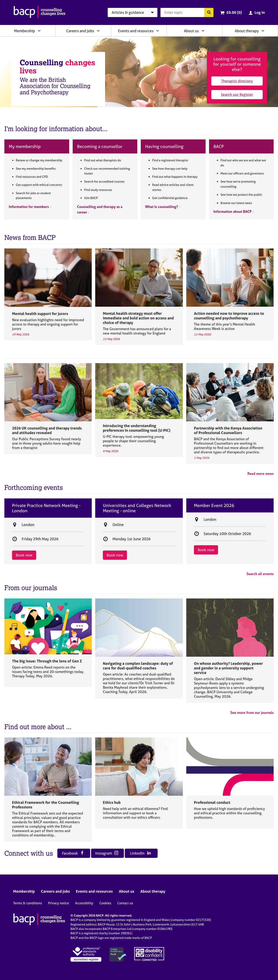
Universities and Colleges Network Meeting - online (137, 508)
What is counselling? (162, 207)
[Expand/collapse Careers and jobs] (98, 31)
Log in (260, 12)
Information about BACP (232, 211)
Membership (25, 31)
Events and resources (136, 31)
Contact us (125, 903)
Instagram (107, 853)
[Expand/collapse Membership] (39, 31)
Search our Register (237, 94)
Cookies (105, 903)
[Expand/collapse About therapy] (263, 31)
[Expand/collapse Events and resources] (158, 31)
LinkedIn (140, 853)
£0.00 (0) (234, 12)
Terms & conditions (28, 903)
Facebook (73, 853)
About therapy (247, 31)
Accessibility (84, 903)
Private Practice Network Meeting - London (46, 508)
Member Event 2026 (214, 505)
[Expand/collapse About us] (203, 31)
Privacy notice (59, 903)
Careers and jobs (80, 31)
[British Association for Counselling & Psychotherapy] (40, 12)
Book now (24, 555)
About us (191, 31)
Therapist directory (237, 81)
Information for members (29, 207)
